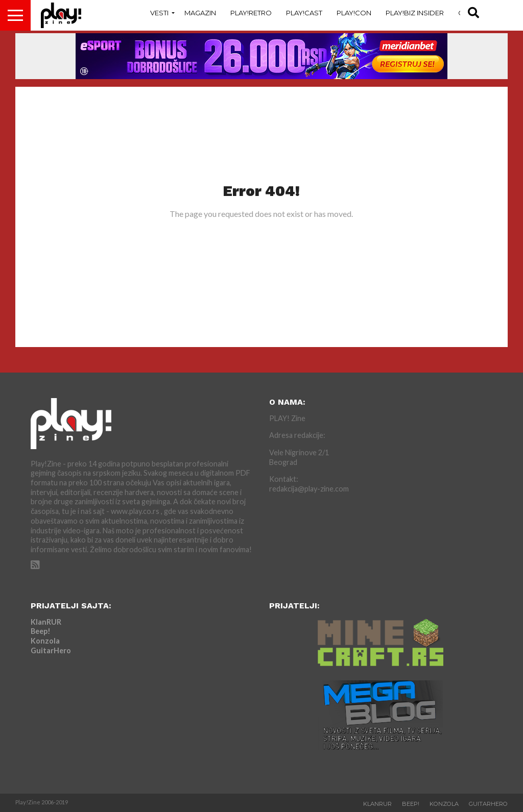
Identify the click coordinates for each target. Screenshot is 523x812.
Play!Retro (251, 13)
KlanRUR (46, 622)
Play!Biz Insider (415, 13)
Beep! (41, 631)
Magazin (200, 13)
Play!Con (354, 13)
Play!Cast (304, 13)
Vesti (159, 13)
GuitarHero (51, 650)
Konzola (45, 641)
